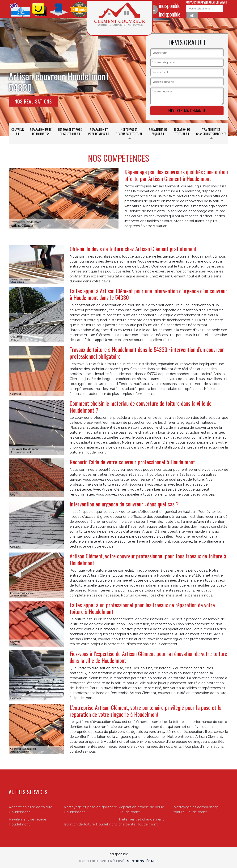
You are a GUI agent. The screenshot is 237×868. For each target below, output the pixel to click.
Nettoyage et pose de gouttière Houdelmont (90, 810)
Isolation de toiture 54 (182, 132)
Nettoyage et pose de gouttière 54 (70, 132)
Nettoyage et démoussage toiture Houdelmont (196, 810)
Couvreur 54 (18, 132)
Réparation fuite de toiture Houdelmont (31, 810)
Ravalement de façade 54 (158, 132)
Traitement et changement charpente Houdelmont (141, 822)
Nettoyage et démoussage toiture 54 (129, 134)
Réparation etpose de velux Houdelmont (141, 810)
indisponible (170, 5)
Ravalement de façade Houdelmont (28, 822)
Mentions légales (143, 861)
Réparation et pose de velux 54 (99, 132)
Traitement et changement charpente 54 (211, 134)
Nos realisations (33, 101)
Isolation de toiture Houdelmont (90, 824)
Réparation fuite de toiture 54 (41, 132)
